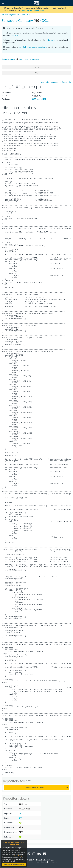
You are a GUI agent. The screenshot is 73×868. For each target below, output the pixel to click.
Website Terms (28, 862)
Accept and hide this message (14, 864)
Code (23, 15)
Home (36, 67)
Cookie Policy (18, 856)
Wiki (37, 73)
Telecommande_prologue (28, 59)
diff (48, 82)
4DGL (29, 15)
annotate (54, 82)
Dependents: (9, 59)
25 (21, 813)
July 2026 (15, 35)
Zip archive (52, 40)
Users (5, 15)
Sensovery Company (18, 20)
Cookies (44, 862)
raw (43, 82)
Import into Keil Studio (35, 788)
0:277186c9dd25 (39, 99)
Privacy (37, 862)
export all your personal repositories (33, 47)
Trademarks (52, 862)
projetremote (14, 15)
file (70, 82)
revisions (63, 82)
